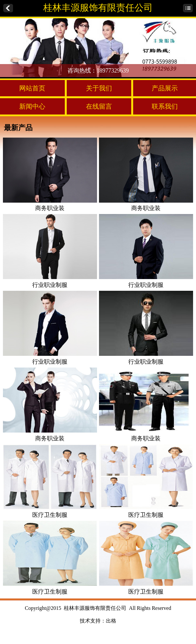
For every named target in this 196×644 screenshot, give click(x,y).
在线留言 (99, 106)
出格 (111, 621)
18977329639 (113, 71)
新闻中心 (32, 106)
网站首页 (32, 88)
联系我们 (165, 106)
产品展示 (165, 88)
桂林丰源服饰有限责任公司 (98, 8)
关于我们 (99, 88)
